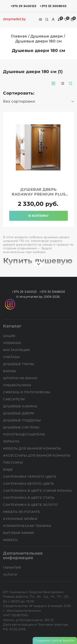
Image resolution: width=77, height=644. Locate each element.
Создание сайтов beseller (55, 640)
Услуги (10, 575)
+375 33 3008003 (53, 6)
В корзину (39, 216)
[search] (47, 19)
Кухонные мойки (21, 519)
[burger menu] (40, 19)
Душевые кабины (21, 406)
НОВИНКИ (12, 343)
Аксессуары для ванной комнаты (37, 455)
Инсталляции (17, 350)
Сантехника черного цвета (30, 477)
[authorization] (53, 19)
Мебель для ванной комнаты (33, 448)
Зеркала (12, 441)
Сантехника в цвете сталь (29, 498)
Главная (19, 36)
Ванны (10, 371)
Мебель (11, 540)
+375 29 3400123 (24, 6)
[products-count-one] (62, 83)
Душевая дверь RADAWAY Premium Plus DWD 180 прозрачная (38, 194)
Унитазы (12, 357)
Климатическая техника (28, 526)
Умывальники (18, 385)
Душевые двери (47, 36)
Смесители (14, 399)
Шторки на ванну (21, 378)
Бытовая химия (19, 533)
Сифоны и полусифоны (27, 392)
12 (71, 83)
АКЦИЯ (10, 336)
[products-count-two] (53, 83)
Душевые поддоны (22, 420)
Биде (8, 470)
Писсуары (13, 462)
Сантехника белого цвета (29, 484)
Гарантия (13, 568)
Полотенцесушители (24, 434)
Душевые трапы (19, 364)
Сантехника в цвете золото (31, 505)
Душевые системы (22, 427)
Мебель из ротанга (22, 512)
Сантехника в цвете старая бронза (38, 491)
